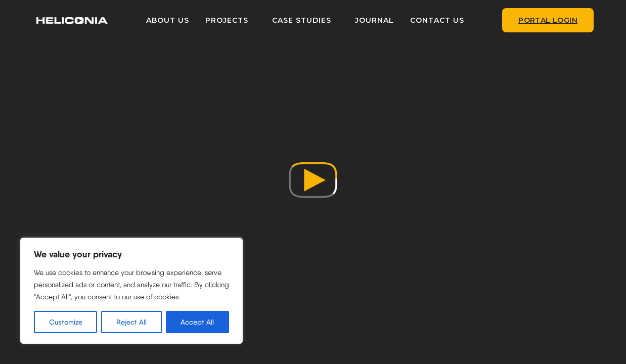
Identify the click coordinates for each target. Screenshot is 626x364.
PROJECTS (233, 20)
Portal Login (548, 20)
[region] (131, 291)
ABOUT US (174, 20)
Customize (66, 322)
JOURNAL (381, 20)
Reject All (131, 322)
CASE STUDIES (308, 20)
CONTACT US (444, 20)
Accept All (197, 322)
